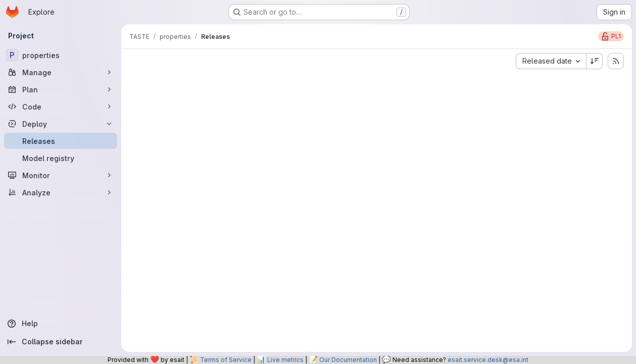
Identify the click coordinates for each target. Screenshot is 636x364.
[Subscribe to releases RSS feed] (616, 61)
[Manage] (61, 72)
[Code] (61, 107)
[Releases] (61, 141)
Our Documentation (348, 360)
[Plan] (61, 89)
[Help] (61, 324)
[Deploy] (61, 124)
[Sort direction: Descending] (595, 61)
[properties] (61, 55)
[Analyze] (61, 192)
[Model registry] (61, 158)
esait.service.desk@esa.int (488, 360)
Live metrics (285, 360)
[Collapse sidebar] (61, 342)
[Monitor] (61, 175)
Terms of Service (226, 360)
